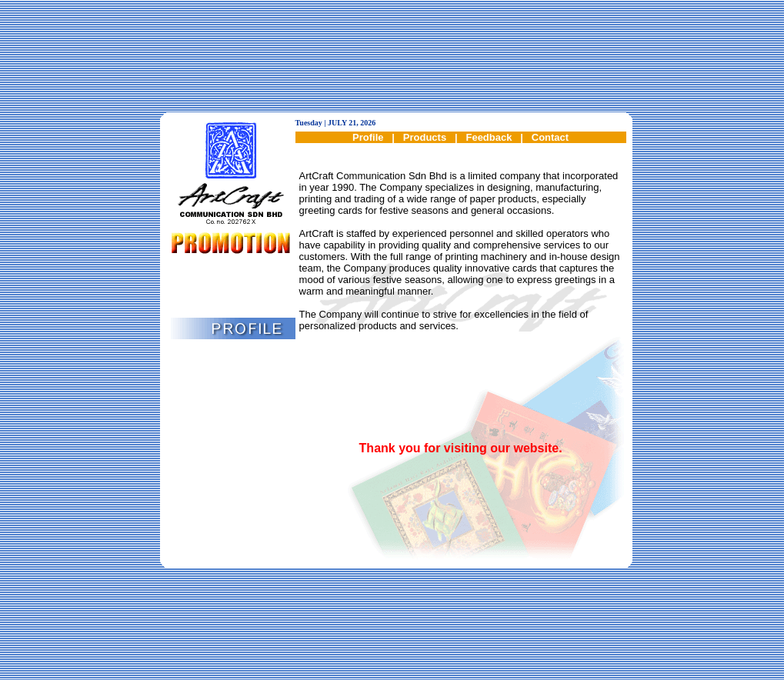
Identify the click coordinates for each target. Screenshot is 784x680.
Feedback (489, 137)
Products (425, 137)
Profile (368, 137)
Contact (550, 137)
